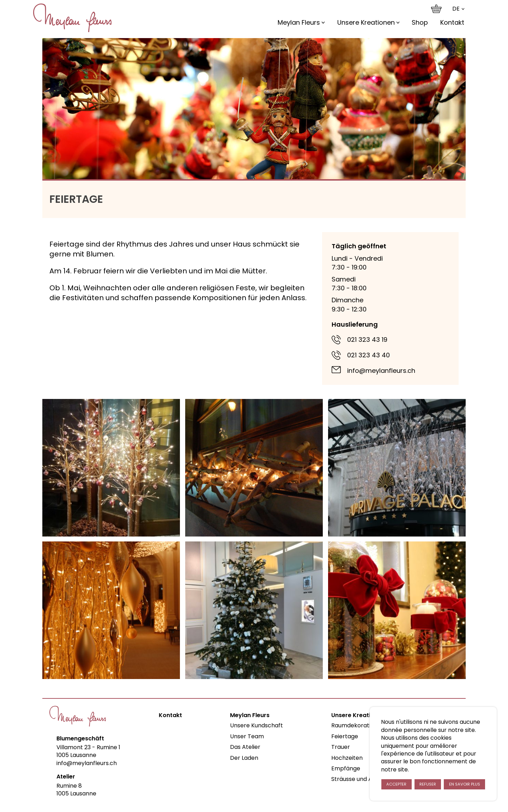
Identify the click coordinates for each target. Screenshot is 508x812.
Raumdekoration (354, 725)
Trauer (341, 747)
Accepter (396, 784)
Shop (420, 22)
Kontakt (452, 22)
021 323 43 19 (367, 340)
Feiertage (345, 736)
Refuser (428, 784)
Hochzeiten (347, 758)
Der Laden (244, 758)
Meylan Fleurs (299, 22)
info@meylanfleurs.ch (381, 371)
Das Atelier (245, 747)
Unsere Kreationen (366, 22)
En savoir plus (465, 784)
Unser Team (247, 736)
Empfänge (346, 768)
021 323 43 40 (368, 355)
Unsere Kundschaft (256, 725)
